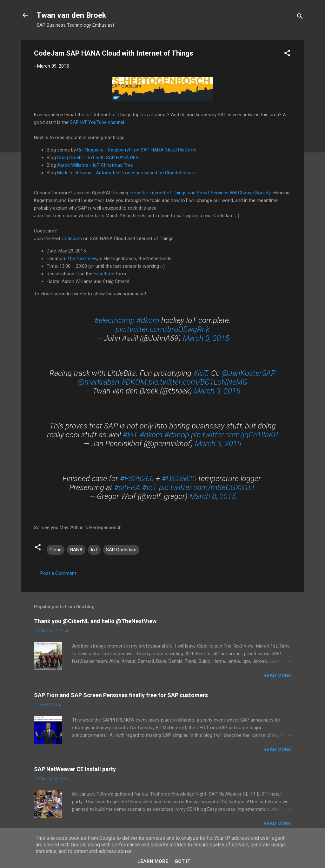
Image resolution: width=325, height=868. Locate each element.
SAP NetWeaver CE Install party (75, 769)
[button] (287, 54)
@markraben (99, 382)
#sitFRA (127, 488)
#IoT (200, 373)
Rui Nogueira (90, 150)
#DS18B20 (179, 479)
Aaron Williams (73, 165)
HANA (76, 550)
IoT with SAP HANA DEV (113, 158)
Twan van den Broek (71, 15)
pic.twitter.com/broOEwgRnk (162, 329)
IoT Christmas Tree (113, 165)
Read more (277, 676)
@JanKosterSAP (249, 373)
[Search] (300, 17)
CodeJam (72, 239)
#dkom (148, 320)
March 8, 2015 (213, 496)
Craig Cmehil (70, 158)
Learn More (153, 861)
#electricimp (114, 320)
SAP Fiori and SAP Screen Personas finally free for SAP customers (121, 695)
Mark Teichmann (74, 173)
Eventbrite (104, 274)
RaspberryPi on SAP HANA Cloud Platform (152, 150)
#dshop (177, 435)
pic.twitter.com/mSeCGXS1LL (208, 488)
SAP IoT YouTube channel (97, 122)
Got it (182, 861)
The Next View (82, 259)
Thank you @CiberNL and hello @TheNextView (95, 621)
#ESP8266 (137, 479)
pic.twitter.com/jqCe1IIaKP (235, 435)
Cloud (56, 550)
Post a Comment (58, 573)
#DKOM (134, 382)
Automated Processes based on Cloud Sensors (146, 173)
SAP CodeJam (121, 550)
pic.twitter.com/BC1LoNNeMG (198, 382)
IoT (94, 550)
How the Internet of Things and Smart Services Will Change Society (200, 193)
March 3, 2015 (206, 338)
